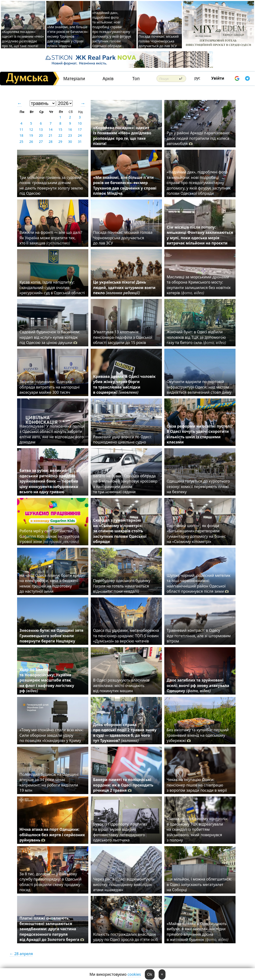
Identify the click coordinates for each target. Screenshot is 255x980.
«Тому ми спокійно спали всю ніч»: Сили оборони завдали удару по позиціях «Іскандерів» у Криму (51, 735)
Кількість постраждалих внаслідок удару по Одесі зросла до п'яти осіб (125, 937)
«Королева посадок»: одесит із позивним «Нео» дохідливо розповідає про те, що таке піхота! (23, 39)
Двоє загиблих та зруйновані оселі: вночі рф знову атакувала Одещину (198, 685)
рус (197, 78)
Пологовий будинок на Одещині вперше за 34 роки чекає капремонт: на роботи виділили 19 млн (49, 782)
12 (31, 129)
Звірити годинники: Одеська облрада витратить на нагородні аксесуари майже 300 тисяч (50, 387)
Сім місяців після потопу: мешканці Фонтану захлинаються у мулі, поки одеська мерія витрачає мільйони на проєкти (200, 235)
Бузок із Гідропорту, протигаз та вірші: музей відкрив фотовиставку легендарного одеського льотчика (120, 832)
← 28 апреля (21, 954)
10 (80, 123)
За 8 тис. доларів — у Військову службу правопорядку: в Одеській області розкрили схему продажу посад (51, 882)
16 (70, 129)
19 (31, 135)
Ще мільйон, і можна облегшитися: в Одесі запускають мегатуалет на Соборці (199, 884)
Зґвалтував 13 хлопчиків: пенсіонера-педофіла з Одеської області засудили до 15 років (123, 337)
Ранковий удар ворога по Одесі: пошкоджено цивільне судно (122, 439)
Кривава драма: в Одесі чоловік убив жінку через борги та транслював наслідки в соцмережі (124, 384)
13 (41, 129)
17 (80, 129)
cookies (134, 974)
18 (21, 135)
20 (41, 135)
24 (80, 135)
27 (41, 142)
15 (60, 129)
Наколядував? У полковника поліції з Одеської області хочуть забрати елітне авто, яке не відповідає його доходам (52, 434)
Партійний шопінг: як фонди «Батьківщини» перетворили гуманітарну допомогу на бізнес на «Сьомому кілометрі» (196, 534)
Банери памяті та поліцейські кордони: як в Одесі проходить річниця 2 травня (123, 785)
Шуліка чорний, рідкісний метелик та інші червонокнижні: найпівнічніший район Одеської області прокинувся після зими (198, 583)
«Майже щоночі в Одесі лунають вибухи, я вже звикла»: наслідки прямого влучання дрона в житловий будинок (198, 932)
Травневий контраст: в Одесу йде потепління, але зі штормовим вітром (199, 636)
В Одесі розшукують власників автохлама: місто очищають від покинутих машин (121, 685)
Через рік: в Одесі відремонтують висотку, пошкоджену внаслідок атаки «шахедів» (124, 884)
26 (31, 142)
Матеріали (74, 79)
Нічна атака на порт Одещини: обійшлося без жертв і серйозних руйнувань (52, 835)
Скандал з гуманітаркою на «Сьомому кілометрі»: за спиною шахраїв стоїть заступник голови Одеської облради (120, 531)
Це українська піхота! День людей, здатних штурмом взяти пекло (124, 287)
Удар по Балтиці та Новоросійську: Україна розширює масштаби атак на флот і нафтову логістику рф (47, 680)
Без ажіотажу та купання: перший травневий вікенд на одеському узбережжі (198, 735)
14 (51, 129)
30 (70, 142)
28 (51, 142)
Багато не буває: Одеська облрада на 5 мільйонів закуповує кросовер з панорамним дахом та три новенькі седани (125, 484)
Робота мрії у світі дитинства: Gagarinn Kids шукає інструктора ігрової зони (50, 536)
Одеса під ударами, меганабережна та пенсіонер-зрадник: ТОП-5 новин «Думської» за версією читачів (126, 636)
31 (80, 142)
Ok (150, 974)
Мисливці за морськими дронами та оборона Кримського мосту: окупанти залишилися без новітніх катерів (199, 285)
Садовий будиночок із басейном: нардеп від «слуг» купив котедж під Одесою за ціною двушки (50, 337)
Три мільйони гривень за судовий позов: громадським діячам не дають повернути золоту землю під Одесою (51, 185)
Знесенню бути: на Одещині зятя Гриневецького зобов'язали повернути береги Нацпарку (51, 636)
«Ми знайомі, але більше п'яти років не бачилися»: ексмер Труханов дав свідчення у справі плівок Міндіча (68, 36)
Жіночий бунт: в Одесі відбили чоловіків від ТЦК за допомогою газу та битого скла (196, 337)
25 (21, 142)
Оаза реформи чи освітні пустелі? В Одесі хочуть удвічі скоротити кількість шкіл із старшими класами (200, 434)
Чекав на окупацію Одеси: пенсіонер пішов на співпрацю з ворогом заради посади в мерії (198, 785)
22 (60, 135)
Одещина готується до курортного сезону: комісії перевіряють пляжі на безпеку (198, 486)
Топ (136, 79)
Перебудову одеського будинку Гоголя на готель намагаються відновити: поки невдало (122, 586)
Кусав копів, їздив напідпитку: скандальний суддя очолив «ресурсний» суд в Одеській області (52, 287)
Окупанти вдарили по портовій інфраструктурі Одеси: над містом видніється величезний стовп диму (199, 387)
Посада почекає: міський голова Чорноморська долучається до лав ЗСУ (159, 41)
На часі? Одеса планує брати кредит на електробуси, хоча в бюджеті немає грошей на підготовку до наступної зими (53, 583)
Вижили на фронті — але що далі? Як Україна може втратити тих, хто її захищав (51, 238)
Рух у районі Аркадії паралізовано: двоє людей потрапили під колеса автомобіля (198, 138)
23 (70, 135)
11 (21, 129)
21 (51, 135)
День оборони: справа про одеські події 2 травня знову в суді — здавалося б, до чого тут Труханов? (125, 733)
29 (60, 142)
